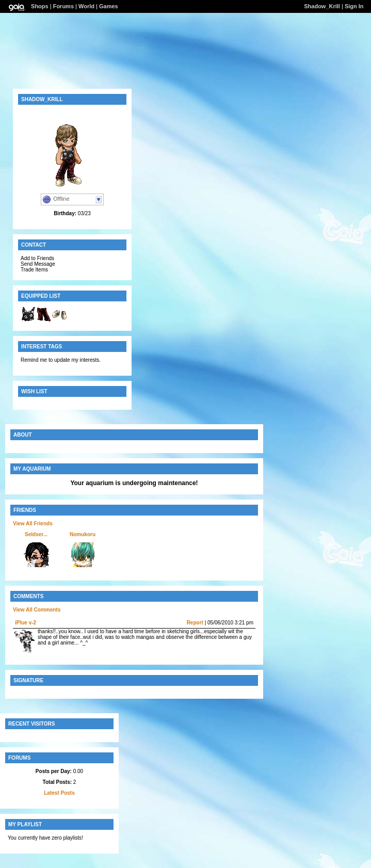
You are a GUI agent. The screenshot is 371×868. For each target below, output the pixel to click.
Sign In (354, 6)
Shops (40, 6)
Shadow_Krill (322, 6)
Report (195, 623)
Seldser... (36, 534)
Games (109, 6)
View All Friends (33, 524)
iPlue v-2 (26, 623)
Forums (63, 6)
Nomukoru (83, 534)
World (86, 6)
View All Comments (37, 610)
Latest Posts (59, 793)
